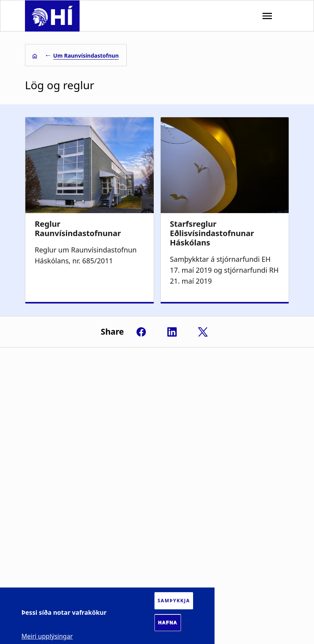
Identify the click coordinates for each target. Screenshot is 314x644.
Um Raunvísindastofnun (86, 56)
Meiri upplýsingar (47, 636)
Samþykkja (174, 601)
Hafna (168, 623)
